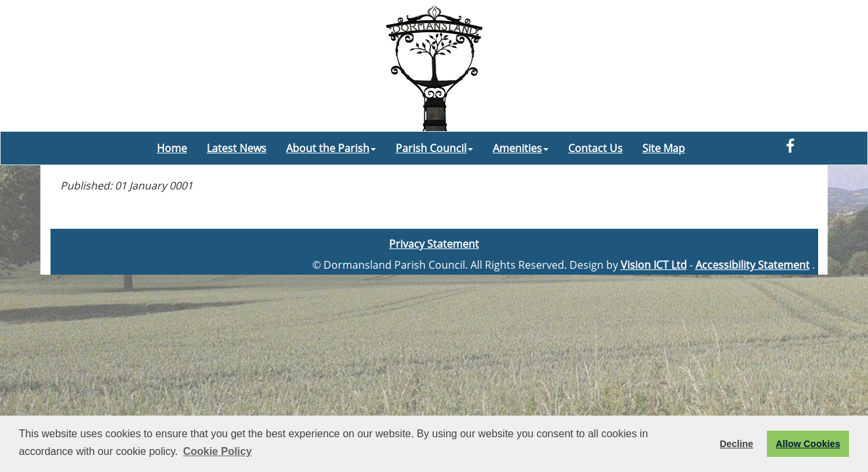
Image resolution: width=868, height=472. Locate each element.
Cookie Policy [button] (217, 451)
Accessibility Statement (753, 265)
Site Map (664, 148)
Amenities (521, 148)
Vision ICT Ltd (654, 265)
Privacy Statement (434, 244)
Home (172, 148)
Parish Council (434, 148)
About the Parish (331, 148)
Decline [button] (736, 444)
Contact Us (595, 148)
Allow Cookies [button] (808, 444)
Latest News (237, 148)
